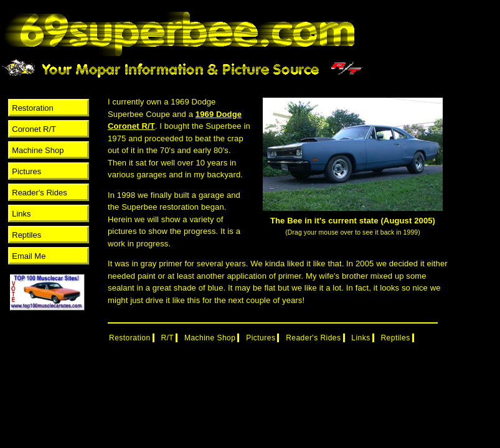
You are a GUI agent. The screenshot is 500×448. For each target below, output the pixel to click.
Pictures (26, 171)
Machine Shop (38, 150)
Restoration (32, 108)
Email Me (29, 256)
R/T (167, 338)
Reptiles (26, 235)
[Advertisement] (45, 341)
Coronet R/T (34, 129)
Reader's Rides (39, 193)
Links (21, 214)
